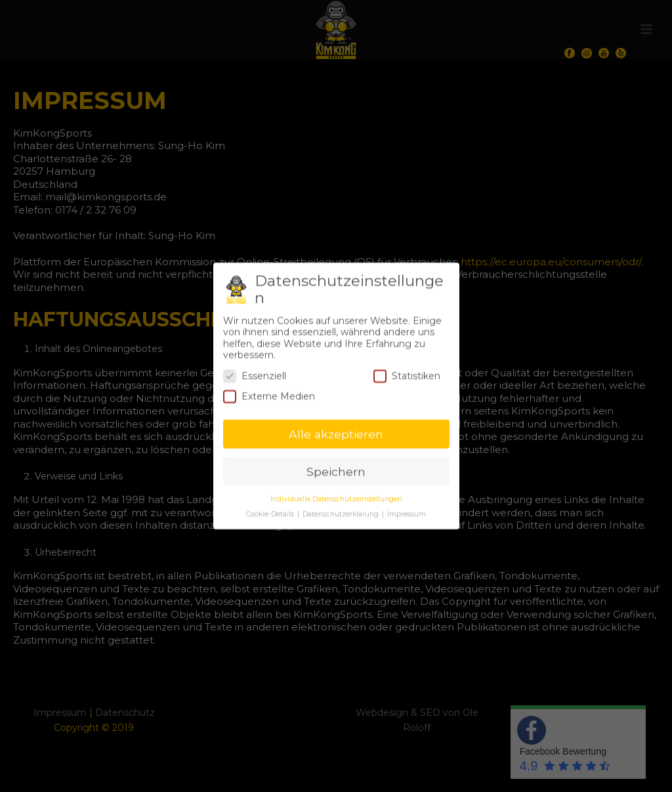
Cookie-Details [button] (271, 509)
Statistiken (407, 371)
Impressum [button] (407, 509)
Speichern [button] (336, 467)
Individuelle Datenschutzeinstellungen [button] (336, 494)
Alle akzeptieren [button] (336, 429)
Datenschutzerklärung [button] (342, 509)
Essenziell (255, 371)
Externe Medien (269, 392)
